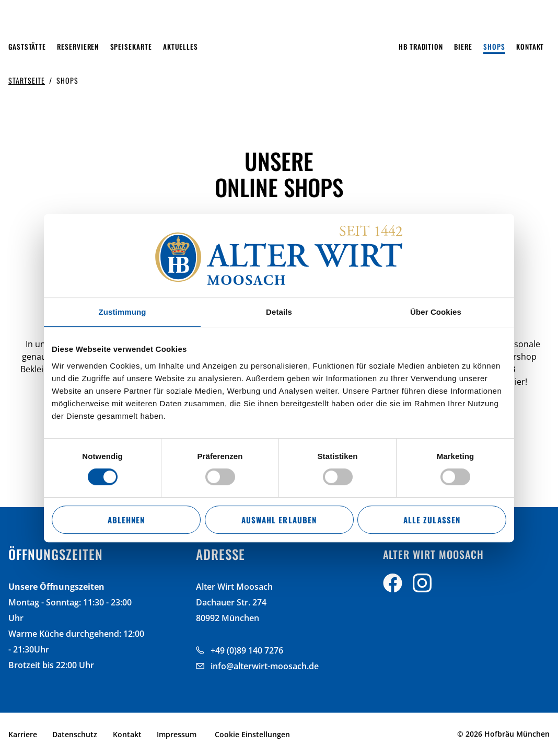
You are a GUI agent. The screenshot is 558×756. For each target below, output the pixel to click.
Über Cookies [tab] (436, 312)
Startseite (27, 80)
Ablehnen (126, 520)
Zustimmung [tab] (123, 312)
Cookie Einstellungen (252, 734)
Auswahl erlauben (279, 520)
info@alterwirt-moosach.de (265, 666)
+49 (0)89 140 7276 (247, 650)
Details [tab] (279, 312)
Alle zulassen (432, 520)
